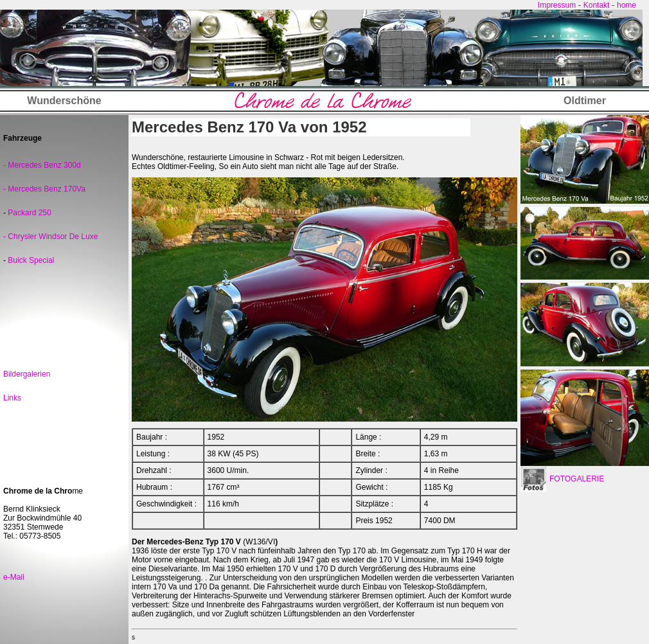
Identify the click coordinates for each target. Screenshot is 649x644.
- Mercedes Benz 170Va (44, 189)
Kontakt (597, 5)
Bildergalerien (27, 374)
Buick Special (31, 260)
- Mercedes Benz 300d (42, 165)
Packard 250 (29, 213)
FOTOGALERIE (577, 479)
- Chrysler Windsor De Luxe (50, 237)
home (627, 5)
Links (12, 398)
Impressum (557, 5)
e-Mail (14, 577)
